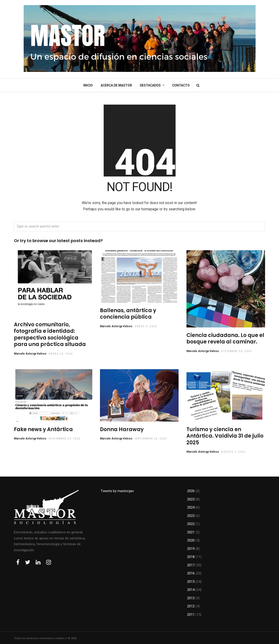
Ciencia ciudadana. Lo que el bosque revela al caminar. (225, 337)
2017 (191, 564)
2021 (191, 531)
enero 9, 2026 (146, 325)
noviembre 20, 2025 (65, 437)
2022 (191, 522)
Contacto (181, 85)
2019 (191, 547)
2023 (191, 514)
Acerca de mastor (116, 85)
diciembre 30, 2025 (237, 350)
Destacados (150, 85)
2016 (191, 572)
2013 (191, 597)
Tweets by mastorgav (117, 490)
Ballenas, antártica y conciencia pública (128, 312)
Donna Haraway (122, 428)
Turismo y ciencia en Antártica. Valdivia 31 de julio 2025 (225, 435)
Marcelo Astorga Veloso (30, 352)
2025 (191, 498)
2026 (191, 490)
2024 (191, 506)
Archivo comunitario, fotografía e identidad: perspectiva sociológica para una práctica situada (50, 333)
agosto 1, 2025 (233, 450)
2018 (191, 555)
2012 (191, 605)
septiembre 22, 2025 (151, 437)
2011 (191, 613)
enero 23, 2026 (61, 352)
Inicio (88, 85)
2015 (191, 580)
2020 (191, 539)
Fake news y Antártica (43, 428)
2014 (191, 588)
